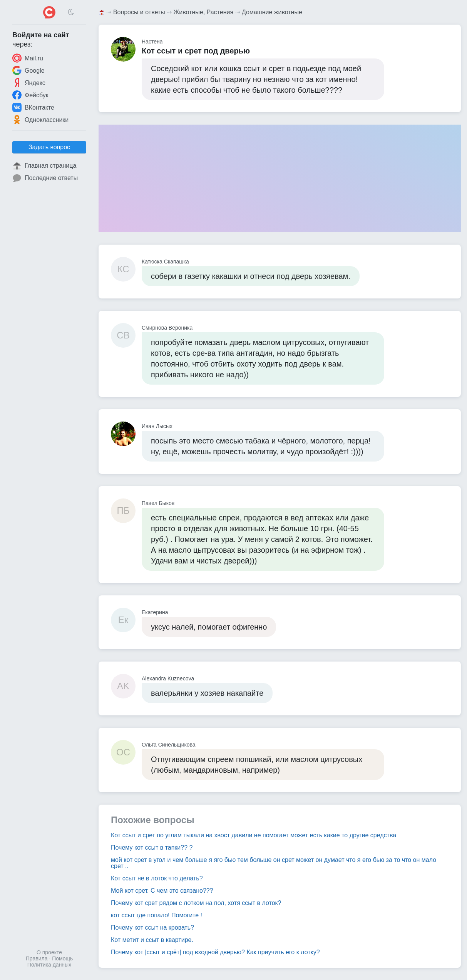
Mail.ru (28, 58)
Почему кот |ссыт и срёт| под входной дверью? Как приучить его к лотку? (215, 952)
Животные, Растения (204, 12)
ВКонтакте (33, 107)
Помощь (62, 958)
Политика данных (49, 965)
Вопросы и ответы (139, 12)
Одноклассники (40, 120)
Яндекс (29, 83)
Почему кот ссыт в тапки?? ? (152, 847)
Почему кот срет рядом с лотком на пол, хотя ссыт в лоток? (196, 903)
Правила (37, 958)
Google (28, 70)
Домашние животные (272, 12)
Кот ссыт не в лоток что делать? (157, 878)
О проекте (49, 952)
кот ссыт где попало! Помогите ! (157, 915)
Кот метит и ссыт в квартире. (152, 940)
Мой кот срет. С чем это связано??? (162, 891)
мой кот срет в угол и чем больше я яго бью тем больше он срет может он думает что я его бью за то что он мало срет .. (274, 863)
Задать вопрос (49, 147)
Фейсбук (30, 95)
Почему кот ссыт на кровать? (152, 927)
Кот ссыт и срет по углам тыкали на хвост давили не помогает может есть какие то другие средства (254, 835)
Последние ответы (45, 178)
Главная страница (44, 166)
